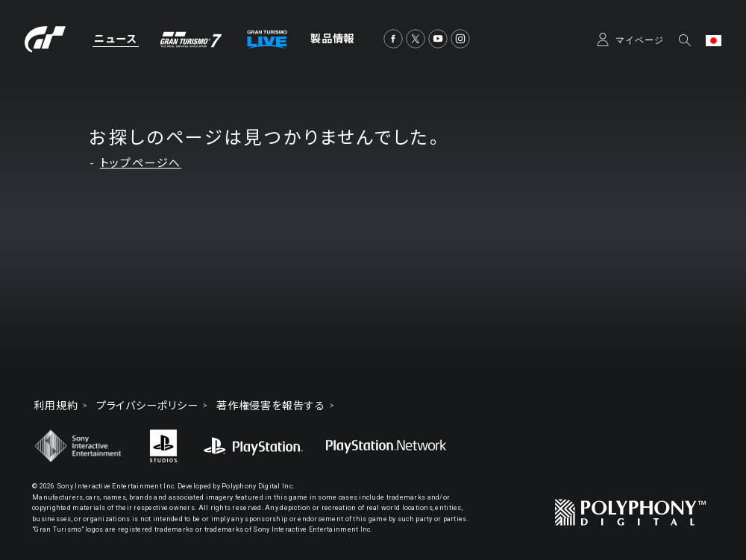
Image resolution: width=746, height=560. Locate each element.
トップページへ (141, 163)
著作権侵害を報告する (271, 406)
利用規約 (56, 406)
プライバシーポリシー (147, 406)
